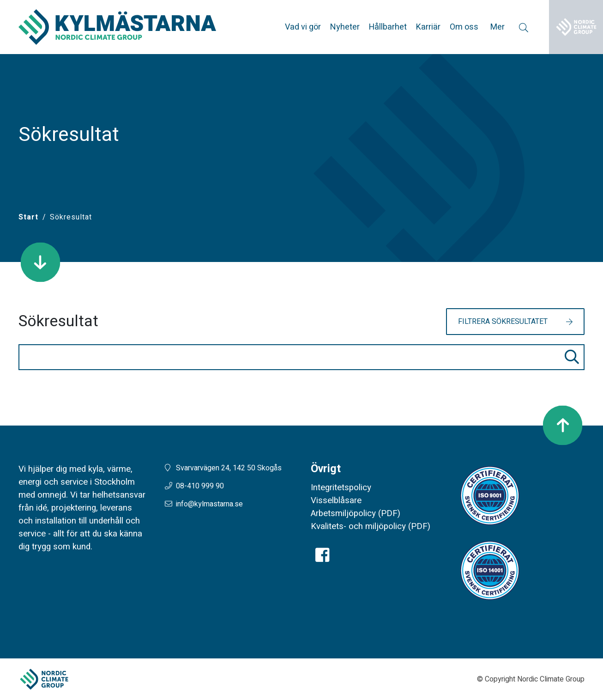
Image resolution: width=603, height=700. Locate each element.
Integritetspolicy (341, 487)
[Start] (28, 217)
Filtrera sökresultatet (503, 322)
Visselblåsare (336, 500)
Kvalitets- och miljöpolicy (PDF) (371, 526)
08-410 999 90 (200, 486)
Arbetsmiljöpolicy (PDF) (356, 513)
